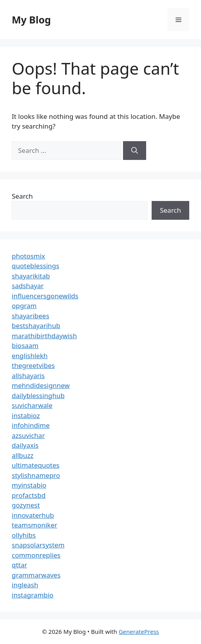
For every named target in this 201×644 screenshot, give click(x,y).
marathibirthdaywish (44, 336)
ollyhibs (24, 535)
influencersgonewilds (45, 296)
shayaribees (31, 316)
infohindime (31, 425)
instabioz (26, 415)
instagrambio (33, 595)
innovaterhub (33, 515)
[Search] (135, 151)
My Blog (31, 20)
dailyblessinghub (38, 396)
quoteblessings (35, 266)
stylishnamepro (36, 475)
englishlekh (30, 356)
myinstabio (29, 485)
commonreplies (36, 555)
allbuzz (23, 455)
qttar (19, 565)
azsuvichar (28, 435)
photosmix (28, 256)
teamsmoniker (34, 525)
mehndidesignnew (41, 385)
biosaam (25, 345)
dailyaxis (25, 445)
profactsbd (29, 495)
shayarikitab (31, 276)
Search (22, 196)
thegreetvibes (33, 365)
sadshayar (28, 286)
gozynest (26, 505)
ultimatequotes (36, 465)
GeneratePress (139, 631)
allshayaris (28, 376)
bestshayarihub (36, 326)
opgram (24, 306)
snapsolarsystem (38, 545)
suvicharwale (32, 405)
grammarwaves (36, 575)
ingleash (25, 585)
